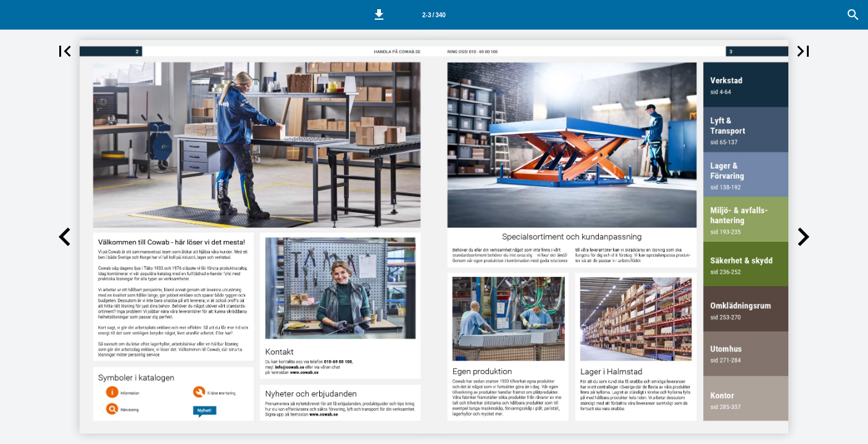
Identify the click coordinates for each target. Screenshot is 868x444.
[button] (379, 15)
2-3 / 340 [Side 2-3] (434, 15)
